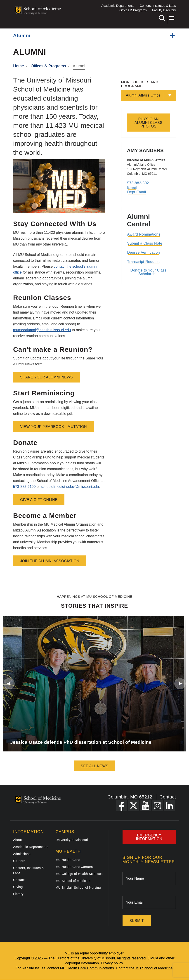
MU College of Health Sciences (79, 874)
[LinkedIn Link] (170, 806)
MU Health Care (68, 860)
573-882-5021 (139, 183)
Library (18, 894)
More (172, 18)
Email (132, 188)
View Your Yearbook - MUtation (53, 427)
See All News (94, 766)
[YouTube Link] (146, 806)
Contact (168, 797)
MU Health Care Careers (74, 867)
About (18, 840)
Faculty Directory (164, 10)
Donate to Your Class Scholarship (149, 272)
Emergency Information (149, 837)
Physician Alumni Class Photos (148, 123)
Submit (137, 921)
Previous (9, 684)
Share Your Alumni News (46, 377)
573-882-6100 (24, 487)
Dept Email (137, 192)
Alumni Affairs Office (143, 95)
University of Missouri (72, 840)
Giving (18, 887)
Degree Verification (144, 252)
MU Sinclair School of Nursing (78, 888)
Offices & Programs (133, 10)
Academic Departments (118, 6)
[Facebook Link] (122, 806)
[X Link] (134, 806)
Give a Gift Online (39, 500)
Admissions (22, 854)
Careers (19, 861)
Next (180, 684)
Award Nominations (144, 234)
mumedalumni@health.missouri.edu (42, 330)
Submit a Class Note (145, 243)
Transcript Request (144, 262)
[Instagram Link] (158, 806)
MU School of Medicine (73, 881)
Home (19, 66)
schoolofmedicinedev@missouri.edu (70, 487)
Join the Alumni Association (50, 561)
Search (162, 18)
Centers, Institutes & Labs (158, 6)
